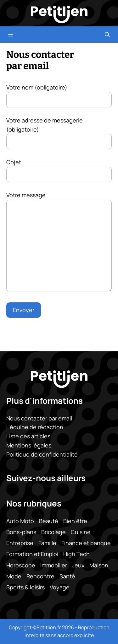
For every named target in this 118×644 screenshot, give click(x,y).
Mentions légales (29, 445)
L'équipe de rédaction (35, 427)
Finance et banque (86, 543)
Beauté (49, 521)
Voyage (60, 587)
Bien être (75, 521)
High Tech (76, 554)
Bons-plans (21, 532)
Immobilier (54, 565)
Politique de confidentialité (42, 454)
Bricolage (53, 532)
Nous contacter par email (39, 418)
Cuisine (81, 532)
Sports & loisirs (25, 587)
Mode (14, 576)
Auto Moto (20, 521)
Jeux (78, 565)
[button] (107, 35)
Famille (47, 543)
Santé (67, 576)
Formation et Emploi (32, 554)
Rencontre (40, 576)
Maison (99, 565)
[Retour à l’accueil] (59, 14)
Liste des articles (28, 436)
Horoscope (21, 565)
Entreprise (20, 543)
